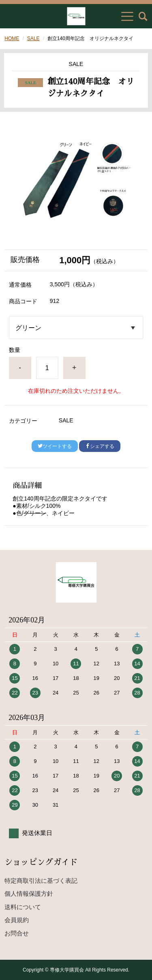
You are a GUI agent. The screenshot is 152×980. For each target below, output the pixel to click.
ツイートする (55, 446)
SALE (33, 38)
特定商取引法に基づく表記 (41, 881)
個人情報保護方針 (29, 894)
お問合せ (17, 933)
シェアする (100, 446)
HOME (12, 38)
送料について (23, 907)
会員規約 (17, 920)
